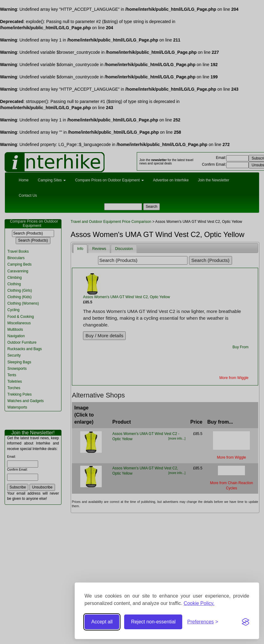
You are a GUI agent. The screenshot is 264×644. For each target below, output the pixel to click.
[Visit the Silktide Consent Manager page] (246, 622)
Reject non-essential (153, 622)
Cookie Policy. (199, 603)
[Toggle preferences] (203, 622)
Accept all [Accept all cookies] (102, 622)
